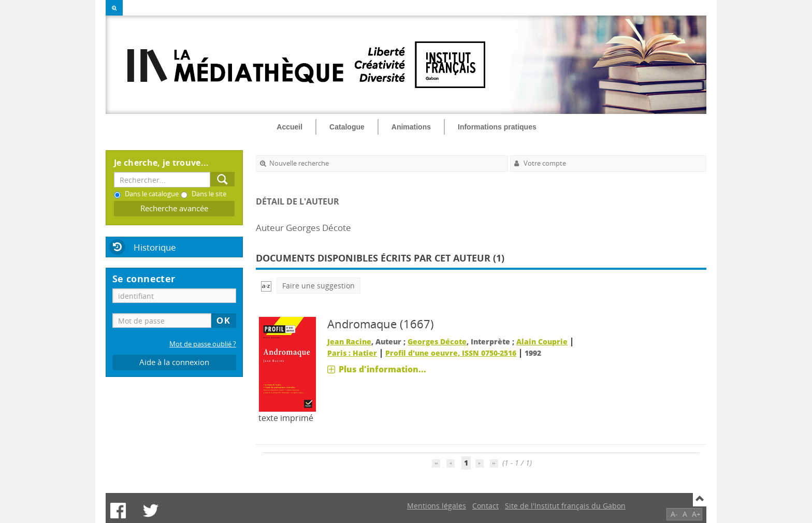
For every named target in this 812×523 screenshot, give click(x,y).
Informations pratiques (497, 127)
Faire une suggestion (318, 286)
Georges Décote (437, 342)
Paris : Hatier (352, 353)
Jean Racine (349, 342)
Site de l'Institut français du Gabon (565, 506)
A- (674, 514)
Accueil (289, 127)
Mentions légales (437, 506)
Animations (411, 127)
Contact (485, 506)
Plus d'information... (382, 369)
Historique (155, 247)
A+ (696, 514)
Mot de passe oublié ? (203, 344)
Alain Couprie (542, 342)
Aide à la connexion (174, 362)
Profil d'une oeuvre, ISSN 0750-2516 (451, 353)
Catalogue (347, 127)
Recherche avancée (174, 208)
